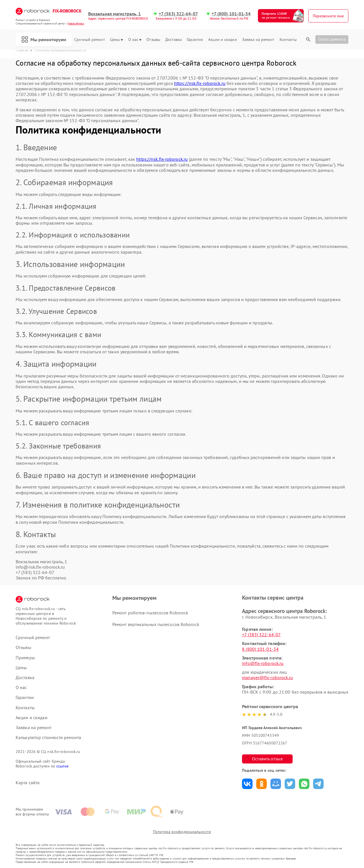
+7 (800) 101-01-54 (231, 14)
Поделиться (247, 784)
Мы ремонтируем (44, 39)
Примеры (25, 658)
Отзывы (153, 40)
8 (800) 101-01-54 (260, 649)
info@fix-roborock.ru (263, 663)
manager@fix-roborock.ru (267, 677)
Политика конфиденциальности (182, 832)
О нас (135, 40)
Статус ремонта (332, 39)
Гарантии (195, 40)
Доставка (173, 40)
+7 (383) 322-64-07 (178, 14)
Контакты (288, 40)
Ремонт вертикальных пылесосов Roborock (156, 624)
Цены (116, 40)
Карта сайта (28, 783)
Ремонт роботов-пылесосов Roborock (150, 613)
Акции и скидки (222, 40)
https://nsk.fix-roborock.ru (200, 83)
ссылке (62, 766)
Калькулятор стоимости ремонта (48, 737)
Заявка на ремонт (258, 40)
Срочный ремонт (89, 40)
